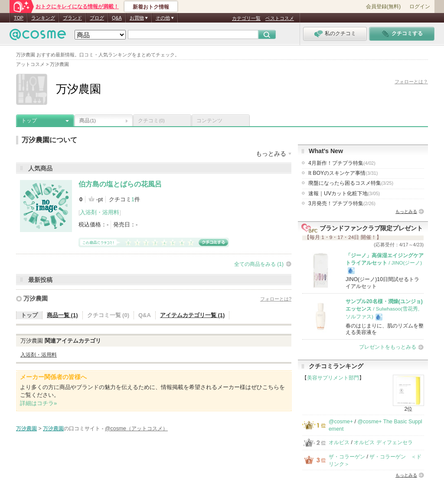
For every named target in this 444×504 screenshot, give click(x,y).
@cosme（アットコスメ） (136, 429)
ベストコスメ (280, 18)
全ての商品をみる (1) (259, 264)
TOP (19, 18)
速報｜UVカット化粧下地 (344, 193)
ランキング (43, 18)
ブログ (97, 18)
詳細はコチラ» (38, 403)
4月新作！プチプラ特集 (342, 163)
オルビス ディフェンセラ (383, 442)
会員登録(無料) (383, 7)
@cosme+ (341, 422)
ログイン (420, 7)
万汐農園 (36, 298)
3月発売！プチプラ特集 (342, 203)
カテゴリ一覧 (246, 18)
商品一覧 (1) (62, 315)
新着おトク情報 (151, 7)
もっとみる (406, 211)
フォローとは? (276, 299)
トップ (29, 121)
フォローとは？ (411, 82)
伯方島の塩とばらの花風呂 (120, 184)
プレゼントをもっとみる (388, 347)
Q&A (117, 18)
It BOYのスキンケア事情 (343, 173)
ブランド (72, 18)
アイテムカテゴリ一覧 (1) (193, 315)
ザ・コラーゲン (347, 457)
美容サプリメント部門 (333, 378)
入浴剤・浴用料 (100, 212)
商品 (88, 121)
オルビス (339, 442)
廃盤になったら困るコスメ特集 (351, 183)
